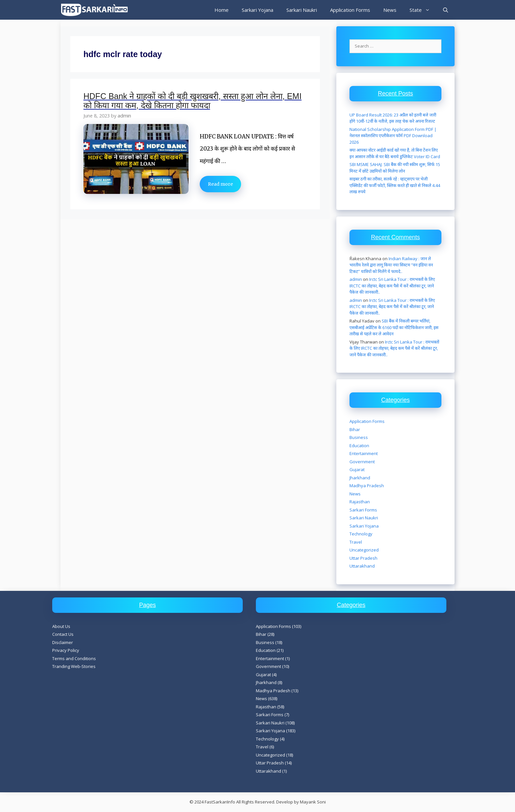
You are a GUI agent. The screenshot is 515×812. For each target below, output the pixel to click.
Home (222, 10)
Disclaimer (63, 642)
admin (356, 279)
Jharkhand (360, 478)
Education (359, 446)
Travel (356, 542)
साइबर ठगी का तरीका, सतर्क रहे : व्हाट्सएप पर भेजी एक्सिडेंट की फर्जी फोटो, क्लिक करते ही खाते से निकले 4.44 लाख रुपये (395, 185)
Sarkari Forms (363, 510)
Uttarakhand (362, 566)
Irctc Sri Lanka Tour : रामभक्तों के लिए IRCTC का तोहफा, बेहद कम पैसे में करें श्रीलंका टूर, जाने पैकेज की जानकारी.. (392, 286)
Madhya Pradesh (367, 486)
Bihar (355, 429)
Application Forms (350, 10)
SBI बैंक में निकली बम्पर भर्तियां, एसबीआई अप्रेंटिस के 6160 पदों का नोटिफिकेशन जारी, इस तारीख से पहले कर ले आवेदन (394, 327)
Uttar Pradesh (363, 558)
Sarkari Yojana (257, 10)
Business (359, 437)
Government (362, 462)
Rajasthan (360, 502)
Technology (361, 534)
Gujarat (357, 469)
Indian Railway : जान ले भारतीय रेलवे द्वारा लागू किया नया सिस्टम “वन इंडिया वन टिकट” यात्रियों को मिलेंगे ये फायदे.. (391, 265)
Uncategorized (364, 550)
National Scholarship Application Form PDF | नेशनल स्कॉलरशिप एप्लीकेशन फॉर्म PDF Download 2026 (393, 136)
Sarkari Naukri (302, 10)
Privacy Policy (66, 650)
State (423, 10)
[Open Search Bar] (446, 10)
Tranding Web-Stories (74, 666)
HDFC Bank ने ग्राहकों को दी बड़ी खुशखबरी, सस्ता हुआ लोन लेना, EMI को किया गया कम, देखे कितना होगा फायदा (192, 101)
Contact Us (63, 634)
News (390, 10)
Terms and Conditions (74, 658)
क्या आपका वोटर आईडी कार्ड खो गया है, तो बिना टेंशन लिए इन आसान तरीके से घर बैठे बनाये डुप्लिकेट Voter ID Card (395, 153)
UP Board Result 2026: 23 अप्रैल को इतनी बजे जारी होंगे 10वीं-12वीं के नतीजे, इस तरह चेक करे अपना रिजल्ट (393, 118)
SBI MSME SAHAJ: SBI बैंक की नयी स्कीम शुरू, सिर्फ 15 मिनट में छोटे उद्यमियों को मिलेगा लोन (395, 168)
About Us (61, 626)
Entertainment (364, 453)
